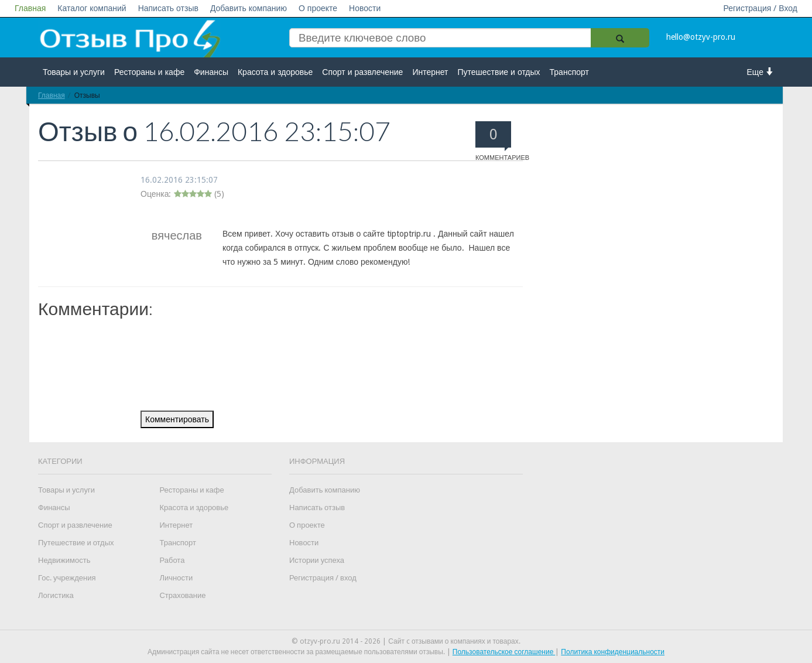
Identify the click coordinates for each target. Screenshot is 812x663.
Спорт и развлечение (362, 72)
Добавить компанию (249, 8)
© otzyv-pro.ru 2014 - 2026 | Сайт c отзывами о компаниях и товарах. (406, 641)
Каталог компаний (92, 8)
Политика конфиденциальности (613, 652)
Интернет (430, 72)
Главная (30, 8)
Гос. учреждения (67, 578)
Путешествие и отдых (499, 72)
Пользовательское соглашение (504, 652)
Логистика (56, 595)
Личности (176, 578)
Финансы (211, 72)
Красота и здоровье (275, 72)
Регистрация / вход (323, 578)
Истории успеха (317, 560)
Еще (761, 72)
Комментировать (177, 419)
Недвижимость (64, 560)
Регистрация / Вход (760, 8)
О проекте (318, 8)
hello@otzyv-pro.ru (701, 37)
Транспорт (569, 72)
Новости (365, 8)
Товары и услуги (74, 72)
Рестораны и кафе (149, 72)
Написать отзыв (168, 8)
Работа (172, 560)
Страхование (182, 595)
